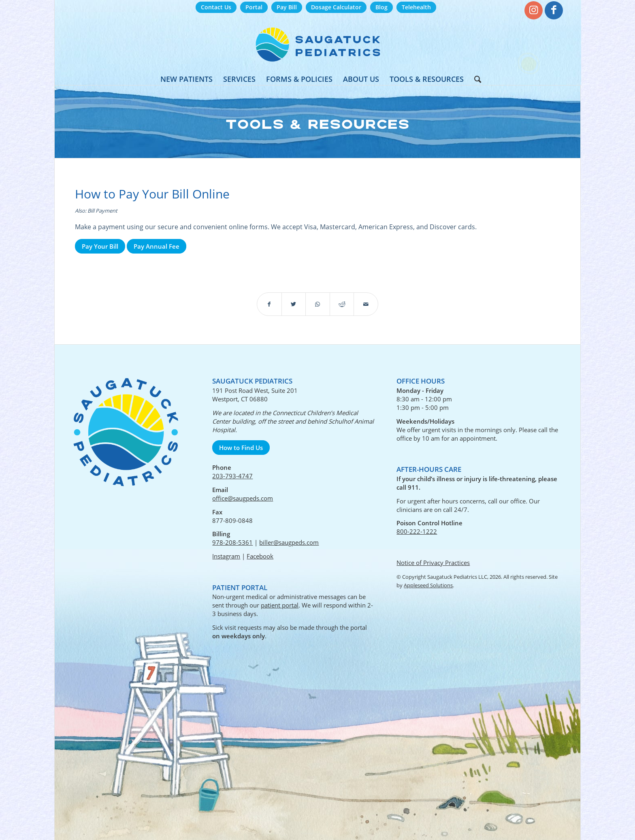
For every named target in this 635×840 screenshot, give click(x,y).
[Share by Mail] (366, 304)
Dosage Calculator (336, 7)
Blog (381, 7)
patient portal (280, 605)
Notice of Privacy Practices (433, 563)
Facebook (260, 556)
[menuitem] (216, 7)
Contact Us (216, 7)
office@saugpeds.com (243, 498)
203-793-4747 (232, 476)
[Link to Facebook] (554, 10)
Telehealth (416, 7)
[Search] (475, 79)
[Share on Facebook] (269, 304)
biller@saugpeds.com (289, 542)
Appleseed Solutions (428, 585)
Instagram (226, 556)
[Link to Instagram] (534, 10)
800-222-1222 (417, 531)
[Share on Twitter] (294, 304)
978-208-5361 (232, 542)
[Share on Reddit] (342, 304)
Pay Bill (287, 7)
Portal (254, 7)
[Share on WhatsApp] (318, 304)
